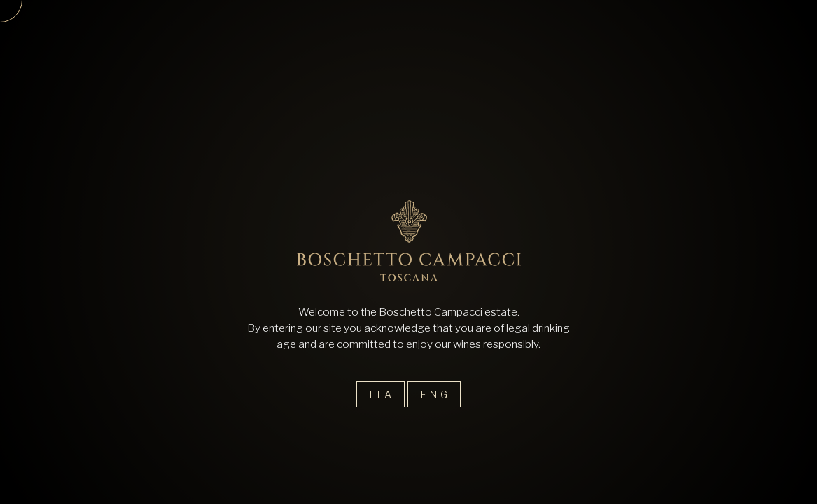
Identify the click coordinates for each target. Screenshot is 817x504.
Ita (382, 394)
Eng (436, 394)
